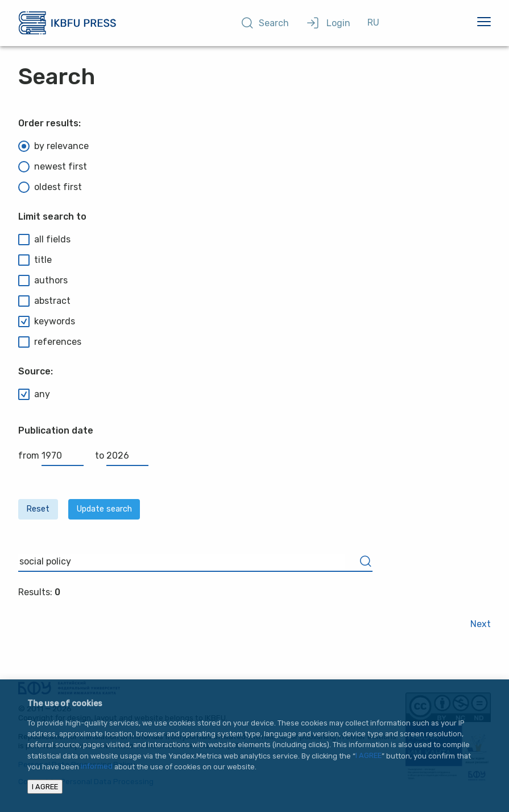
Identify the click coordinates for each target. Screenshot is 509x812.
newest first (53, 167)
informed (97, 767)
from (51, 456)
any (34, 394)
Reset (38, 509)
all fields (44, 240)
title (35, 260)
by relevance (53, 146)
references (50, 342)
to (122, 456)
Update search (104, 509)
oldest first (50, 187)
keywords (47, 321)
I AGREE (369, 756)
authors (43, 281)
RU (373, 22)
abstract (44, 301)
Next (481, 624)
